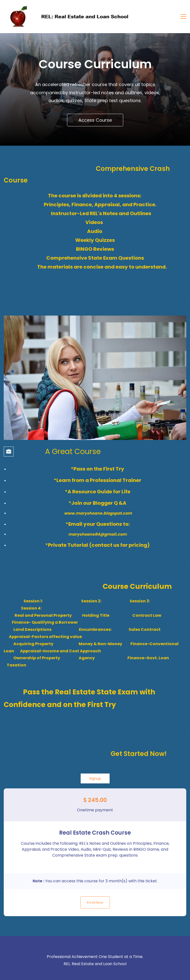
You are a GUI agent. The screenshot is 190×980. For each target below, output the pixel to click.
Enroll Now (95, 902)
